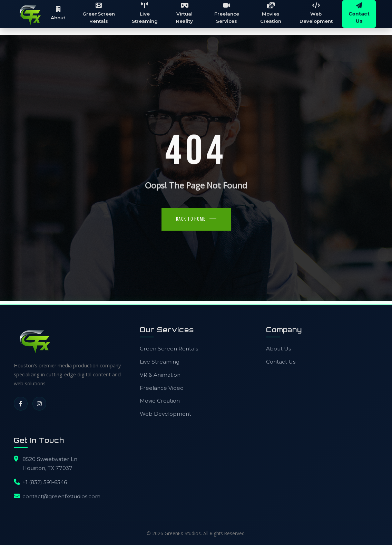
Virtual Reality (186, 14)
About (61, 13)
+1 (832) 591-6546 (45, 483)
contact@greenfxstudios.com (61, 497)
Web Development (316, 14)
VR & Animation (160, 375)
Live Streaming (147, 14)
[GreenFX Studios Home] (31, 15)
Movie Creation (160, 401)
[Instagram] (39, 404)
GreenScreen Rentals (101, 14)
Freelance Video (162, 389)
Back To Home (191, 220)
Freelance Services (228, 14)
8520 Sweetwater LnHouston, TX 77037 (50, 464)
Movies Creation (271, 14)
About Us (278, 349)
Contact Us (281, 362)
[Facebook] (21, 404)
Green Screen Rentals (169, 349)
